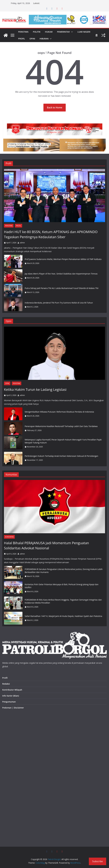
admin (22, 243)
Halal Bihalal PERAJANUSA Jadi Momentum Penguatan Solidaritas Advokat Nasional (46, 545)
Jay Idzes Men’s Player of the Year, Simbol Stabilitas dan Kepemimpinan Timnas (61, 274)
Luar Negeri (84, 32)
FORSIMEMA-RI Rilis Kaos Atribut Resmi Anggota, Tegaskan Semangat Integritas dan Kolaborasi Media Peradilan (63, 601)
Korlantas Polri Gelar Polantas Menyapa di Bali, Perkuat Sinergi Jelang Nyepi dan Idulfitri (62, 586)
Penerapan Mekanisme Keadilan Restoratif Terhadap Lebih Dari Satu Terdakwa (61, 426)
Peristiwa (23, 32)
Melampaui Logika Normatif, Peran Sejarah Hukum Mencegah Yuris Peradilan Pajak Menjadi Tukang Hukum (63, 441)
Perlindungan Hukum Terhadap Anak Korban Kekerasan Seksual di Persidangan (61, 456)
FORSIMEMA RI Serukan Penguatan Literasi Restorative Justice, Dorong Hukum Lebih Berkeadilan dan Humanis (64, 571)
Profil (22, 39)
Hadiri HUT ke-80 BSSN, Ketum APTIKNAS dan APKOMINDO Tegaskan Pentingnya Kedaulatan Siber (51, 234)
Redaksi (6, 684)
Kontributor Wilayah (12, 690)
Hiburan (44, 39)
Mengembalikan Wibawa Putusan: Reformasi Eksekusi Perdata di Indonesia (59, 412)
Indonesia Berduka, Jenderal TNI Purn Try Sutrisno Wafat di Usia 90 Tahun (59, 303)
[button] (71, 32)
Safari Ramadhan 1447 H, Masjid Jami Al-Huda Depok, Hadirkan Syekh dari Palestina (63, 616)
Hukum (49, 32)
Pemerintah (63, 32)
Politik (37, 32)
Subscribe (98, 861)
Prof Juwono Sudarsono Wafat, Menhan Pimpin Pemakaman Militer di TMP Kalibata (63, 259)
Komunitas (9, 537)
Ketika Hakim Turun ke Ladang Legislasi (35, 389)
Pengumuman (9, 702)
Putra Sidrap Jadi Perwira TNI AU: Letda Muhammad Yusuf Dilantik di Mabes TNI (62, 288)
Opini (32, 39)
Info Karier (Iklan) (11, 696)
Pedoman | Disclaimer (13, 708)
